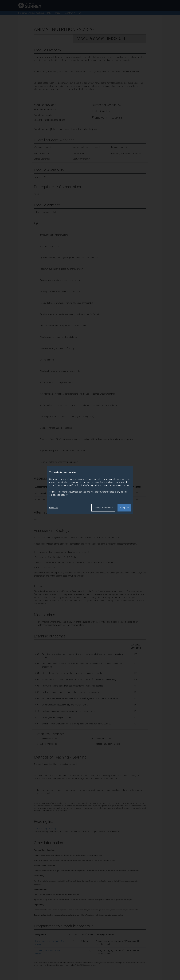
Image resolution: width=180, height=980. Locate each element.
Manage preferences (103, 508)
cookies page (61, 495)
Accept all (124, 508)
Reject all (53, 508)
